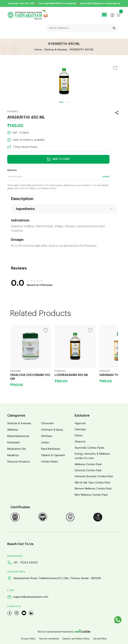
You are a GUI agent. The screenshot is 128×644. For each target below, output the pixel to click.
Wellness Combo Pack (88, 464)
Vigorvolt (80, 423)
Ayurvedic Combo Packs (90, 448)
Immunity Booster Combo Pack (94, 476)
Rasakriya (13, 455)
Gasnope (80, 429)
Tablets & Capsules (53, 455)
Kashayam (14, 443)
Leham (45, 443)
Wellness (13, 430)
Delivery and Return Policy (76, 639)
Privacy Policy (28, 639)
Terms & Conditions (49, 639)
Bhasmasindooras (18, 436)
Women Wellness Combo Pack (93, 489)
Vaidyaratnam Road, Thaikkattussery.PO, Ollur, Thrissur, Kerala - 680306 (54, 578)
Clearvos (80, 442)
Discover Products (19, 462)
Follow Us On (14, 606)
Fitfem (79, 436)
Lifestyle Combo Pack (88, 470)
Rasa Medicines (51, 449)
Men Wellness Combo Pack (91, 495)
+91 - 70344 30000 (23, 563)
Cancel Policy (100, 639)
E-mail (11, 590)
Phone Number (15, 556)
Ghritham (47, 436)
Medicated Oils (17, 449)
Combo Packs (49, 462)
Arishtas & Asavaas (19, 423)
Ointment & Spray (52, 430)
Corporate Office (16, 572)
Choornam (47, 423)
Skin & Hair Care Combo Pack (92, 483)
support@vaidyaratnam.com (28, 597)
